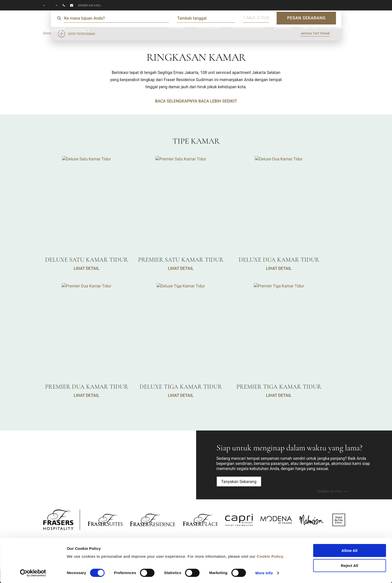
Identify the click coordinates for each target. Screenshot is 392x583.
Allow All (350, 550)
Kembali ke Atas (332, 491)
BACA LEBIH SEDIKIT (218, 101)
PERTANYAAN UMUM (325, 27)
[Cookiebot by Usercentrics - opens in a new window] (33, 573)
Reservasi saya (89, 5)
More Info (264, 573)
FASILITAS (209, 27)
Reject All (349, 566)
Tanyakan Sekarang (239, 482)
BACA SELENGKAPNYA (176, 101)
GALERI (282, 27)
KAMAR (176, 27)
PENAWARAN (248, 27)
